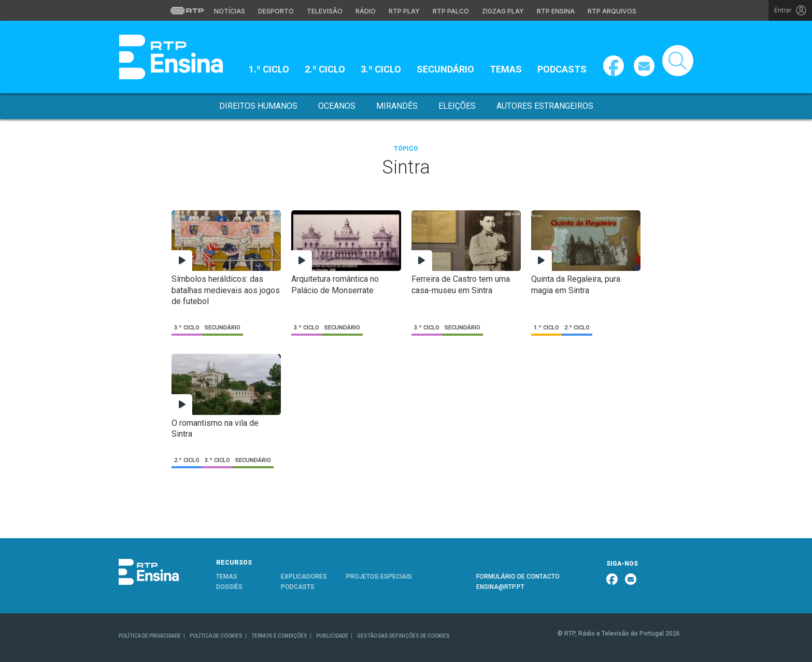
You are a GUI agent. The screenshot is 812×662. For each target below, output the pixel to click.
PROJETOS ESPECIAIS (379, 577)
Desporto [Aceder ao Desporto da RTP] (276, 11)
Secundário (445, 69)
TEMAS (227, 577)
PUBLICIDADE (332, 636)
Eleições (457, 106)
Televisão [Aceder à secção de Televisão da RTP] (325, 11)
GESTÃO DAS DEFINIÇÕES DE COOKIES (403, 636)
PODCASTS (298, 587)
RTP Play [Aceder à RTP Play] (404, 11)
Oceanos (337, 106)
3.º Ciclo (381, 69)
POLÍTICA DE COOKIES (216, 636)
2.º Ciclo (325, 69)
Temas (506, 69)
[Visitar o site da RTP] (187, 10)
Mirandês (397, 106)
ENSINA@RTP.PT (500, 587)
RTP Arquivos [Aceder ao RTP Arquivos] (612, 11)
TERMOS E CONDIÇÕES (279, 636)
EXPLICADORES (304, 577)
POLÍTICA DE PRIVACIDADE (150, 636)
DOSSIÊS (229, 587)
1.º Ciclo (269, 69)
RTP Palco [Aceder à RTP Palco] (451, 11)
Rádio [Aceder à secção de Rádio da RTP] (366, 11)
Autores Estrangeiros (545, 106)
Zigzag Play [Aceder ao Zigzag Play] (503, 11)
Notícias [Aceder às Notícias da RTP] (230, 11)
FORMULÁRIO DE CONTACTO (518, 577)
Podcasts (562, 69)
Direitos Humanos (258, 106)
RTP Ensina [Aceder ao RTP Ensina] (556, 11)
